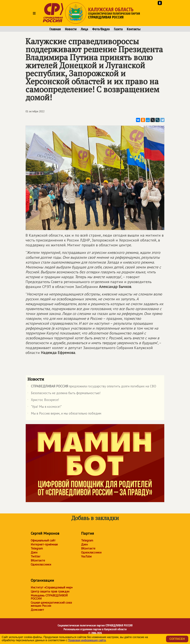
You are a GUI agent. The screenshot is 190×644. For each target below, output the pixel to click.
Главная (55, 29)
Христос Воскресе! (43, 400)
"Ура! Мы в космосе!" (45, 407)
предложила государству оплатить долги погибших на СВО (92, 387)
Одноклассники (41, 564)
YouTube (86, 556)
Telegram (37, 548)
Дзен (34, 552)
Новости (71, 29)
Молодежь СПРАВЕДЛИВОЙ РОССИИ (49, 597)
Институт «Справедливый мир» (52, 587)
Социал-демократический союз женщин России (51, 604)
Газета (118, 29)
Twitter (36, 556)
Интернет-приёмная (44, 544)
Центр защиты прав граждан (50, 591)
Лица (84, 29)
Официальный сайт (43, 540)
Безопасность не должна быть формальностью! (64, 394)
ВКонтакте (38, 560)
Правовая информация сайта (87, 640)
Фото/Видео (101, 29)
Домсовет (37, 610)
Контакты (134, 29)
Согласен (177, 639)
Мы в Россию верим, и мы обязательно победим (64, 414)
